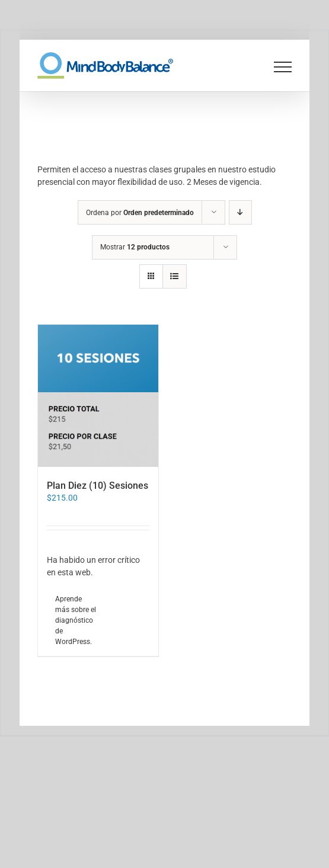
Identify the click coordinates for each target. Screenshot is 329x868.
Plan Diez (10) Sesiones (98, 486)
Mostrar (135, 247)
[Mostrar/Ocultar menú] (283, 67)
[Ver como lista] (175, 276)
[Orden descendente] (240, 212)
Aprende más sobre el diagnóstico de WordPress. (76, 620)
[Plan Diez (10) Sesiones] (98, 396)
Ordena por (140, 213)
